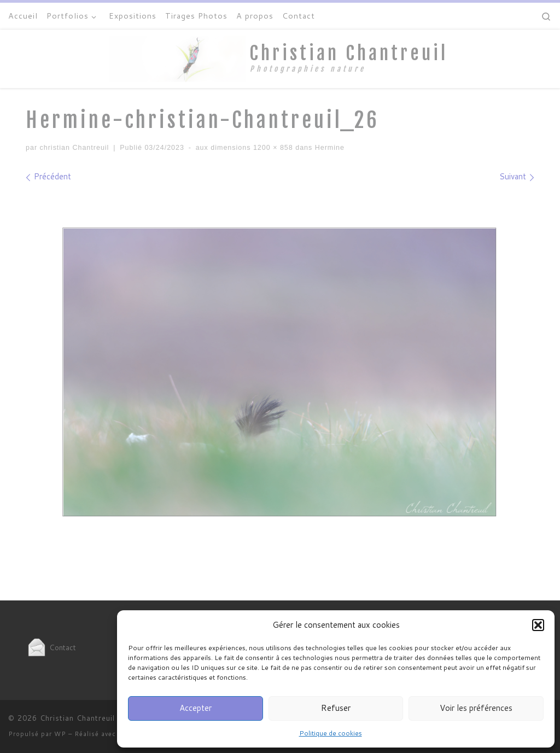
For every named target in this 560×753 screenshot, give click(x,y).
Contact (51, 647)
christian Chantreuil (75, 148)
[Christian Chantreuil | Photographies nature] (177, 58)
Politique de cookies (331, 733)
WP (60, 734)
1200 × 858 (272, 148)
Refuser (336, 708)
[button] (538, 625)
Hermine (328, 148)
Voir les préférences (476, 708)
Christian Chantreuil (77, 718)
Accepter (196, 708)
